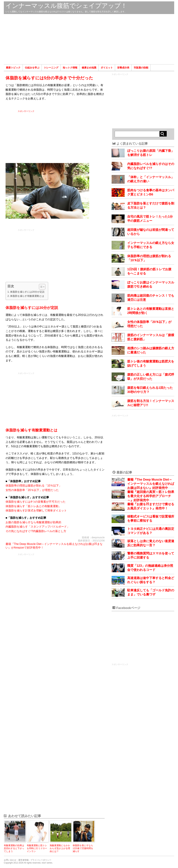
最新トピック (13, 68)
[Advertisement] (89, 39)
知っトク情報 (70, 68)
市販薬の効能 (141, 68)
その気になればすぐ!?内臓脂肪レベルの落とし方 (36, 531)
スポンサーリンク (61, 136)
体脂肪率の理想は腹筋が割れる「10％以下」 (34, 486)
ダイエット (107, 68)
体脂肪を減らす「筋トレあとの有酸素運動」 (33, 506)
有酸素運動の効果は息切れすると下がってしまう (14, 848)
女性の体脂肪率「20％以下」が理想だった (32, 490)
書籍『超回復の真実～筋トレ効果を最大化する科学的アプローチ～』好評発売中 (151, 496)
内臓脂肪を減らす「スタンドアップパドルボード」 (38, 527)
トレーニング (51, 68)
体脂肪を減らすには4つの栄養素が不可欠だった (36, 502)
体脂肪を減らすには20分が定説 (27, 292)
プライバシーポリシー (41, 860)
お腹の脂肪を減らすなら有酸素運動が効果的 (33, 522)
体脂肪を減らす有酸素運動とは (27, 296)
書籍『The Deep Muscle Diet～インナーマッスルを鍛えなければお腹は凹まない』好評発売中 (151, 484)
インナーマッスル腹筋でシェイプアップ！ (66, 6)
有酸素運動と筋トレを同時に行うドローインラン (37, 848)
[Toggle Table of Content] (40, 287)
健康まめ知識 (89, 68)
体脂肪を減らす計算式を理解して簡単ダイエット (36, 510)
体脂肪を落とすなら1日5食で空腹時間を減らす (83, 848)
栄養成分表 (123, 68)
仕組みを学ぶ (32, 68)
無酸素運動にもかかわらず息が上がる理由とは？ (60, 848)
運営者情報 (23, 860)
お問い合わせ (10, 860)
